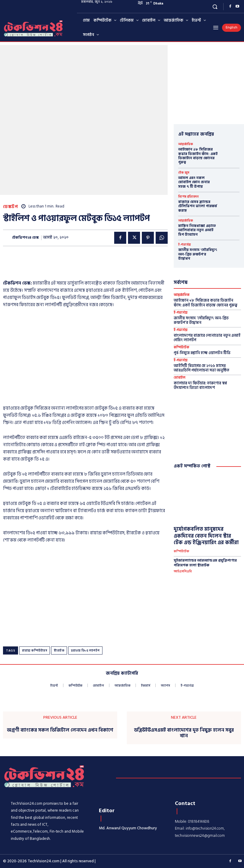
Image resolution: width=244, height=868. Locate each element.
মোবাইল (180, 378)
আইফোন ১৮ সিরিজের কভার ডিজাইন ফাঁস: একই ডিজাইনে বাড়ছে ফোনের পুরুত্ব (198, 156)
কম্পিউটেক (181, 348)
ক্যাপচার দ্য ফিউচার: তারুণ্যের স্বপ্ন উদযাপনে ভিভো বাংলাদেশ (200, 386)
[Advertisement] (73, 261)
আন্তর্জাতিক (186, 144)
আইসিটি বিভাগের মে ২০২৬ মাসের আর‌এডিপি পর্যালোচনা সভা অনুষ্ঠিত (201, 368)
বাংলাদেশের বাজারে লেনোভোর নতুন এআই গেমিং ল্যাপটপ (207, 338)
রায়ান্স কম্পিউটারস (35, 651)
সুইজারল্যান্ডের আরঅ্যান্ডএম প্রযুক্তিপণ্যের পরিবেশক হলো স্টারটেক (205, 563)
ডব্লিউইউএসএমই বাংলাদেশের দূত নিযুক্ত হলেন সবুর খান (184, 733)
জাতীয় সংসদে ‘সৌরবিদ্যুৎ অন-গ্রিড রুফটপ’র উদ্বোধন (198, 254)
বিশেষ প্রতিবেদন (188, 197)
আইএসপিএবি (183, 572)
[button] (215, 6)
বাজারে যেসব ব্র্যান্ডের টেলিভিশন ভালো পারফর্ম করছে (198, 206)
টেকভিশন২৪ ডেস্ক (25, 238)
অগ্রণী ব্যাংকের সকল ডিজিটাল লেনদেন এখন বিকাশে (60, 730)
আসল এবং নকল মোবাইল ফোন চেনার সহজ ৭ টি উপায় (194, 182)
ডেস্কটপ (10, 207)
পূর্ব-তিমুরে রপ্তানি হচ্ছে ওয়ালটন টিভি (202, 353)
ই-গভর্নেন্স (185, 245)
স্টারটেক (59, 651)
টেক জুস (184, 173)
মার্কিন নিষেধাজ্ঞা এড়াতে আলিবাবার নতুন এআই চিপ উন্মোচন (197, 230)
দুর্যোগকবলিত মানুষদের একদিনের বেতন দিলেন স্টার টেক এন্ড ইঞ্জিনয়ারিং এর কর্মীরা (206, 536)
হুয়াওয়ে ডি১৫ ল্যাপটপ (85, 651)
